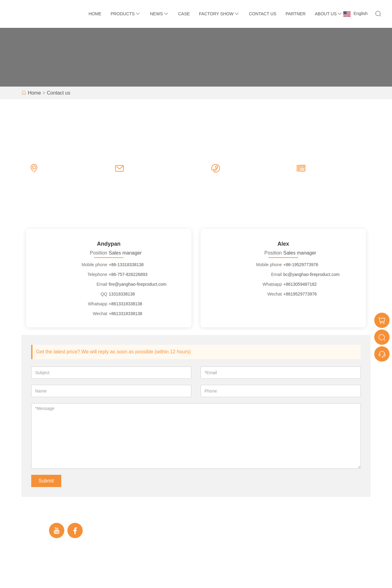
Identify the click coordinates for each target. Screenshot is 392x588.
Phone (212, 548)
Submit (46, 481)
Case (184, 14)
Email (64, 548)
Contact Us (263, 14)
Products (126, 14)
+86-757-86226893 (246, 174)
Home (95, 14)
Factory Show (219, 14)
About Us (329, 14)
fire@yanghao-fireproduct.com (146, 174)
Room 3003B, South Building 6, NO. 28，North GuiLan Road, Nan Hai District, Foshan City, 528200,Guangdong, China (75, 174)
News (160, 14)
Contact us (58, 93)
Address (67, 560)
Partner (296, 14)
